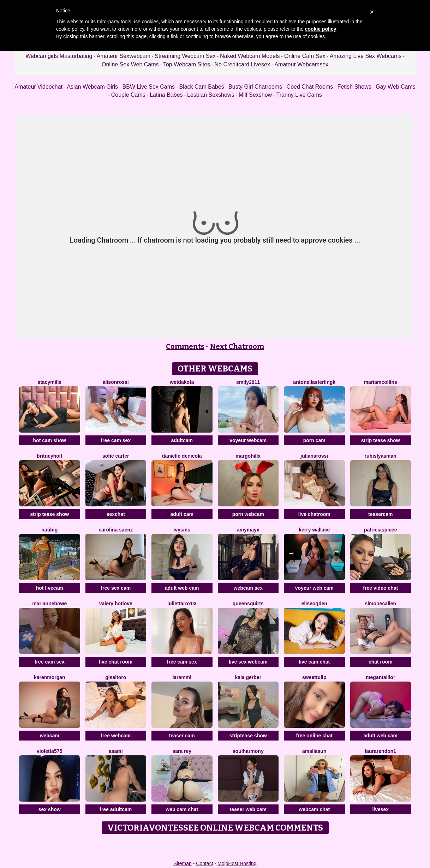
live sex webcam (248, 662)
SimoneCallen (380, 604)
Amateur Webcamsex (301, 64)
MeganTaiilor (380, 677)
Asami (116, 751)
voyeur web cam (314, 588)
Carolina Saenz (116, 530)
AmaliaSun (314, 751)
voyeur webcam (248, 440)
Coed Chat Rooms (310, 87)
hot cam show (50, 440)
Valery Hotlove (116, 604)
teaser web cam (248, 809)
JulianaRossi (314, 456)
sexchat (116, 514)
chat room (381, 662)
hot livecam (50, 588)
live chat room (116, 662)
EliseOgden (314, 604)
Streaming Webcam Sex (185, 56)
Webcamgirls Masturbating (59, 56)
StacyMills (49, 382)
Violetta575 (49, 751)
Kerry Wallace (314, 530)
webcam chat (314, 809)
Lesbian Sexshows (211, 95)
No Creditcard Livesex (242, 64)
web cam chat (182, 809)
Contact (204, 863)
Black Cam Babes (201, 87)
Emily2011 (248, 382)
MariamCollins (381, 382)
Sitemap (182, 863)
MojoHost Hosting (237, 863)
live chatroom (314, 514)
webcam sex (248, 588)
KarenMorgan (50, 677)
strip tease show (381, 440)
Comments (185, 346)
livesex (380, 809)
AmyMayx (248, 530)
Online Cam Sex (305, 56)
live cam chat (314, 662)
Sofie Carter (116, 456)
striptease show (248, 736)
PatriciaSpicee (380, 530)
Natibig (49, 530)
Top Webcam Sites (187, 64)
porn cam (314, 440)
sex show (50, 809)
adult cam (182, 514)
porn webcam (248, 514)
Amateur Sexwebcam (124, 56)
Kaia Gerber (248, 677)
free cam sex (116, 440)
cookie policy (321, 29)
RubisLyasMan (381, 456)
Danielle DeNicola (182, 456)
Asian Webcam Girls (92, 87)
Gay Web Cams (396, 87)
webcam (50, 736)
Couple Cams (128, 95)
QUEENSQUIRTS (248, 604)
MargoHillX (248, 456)
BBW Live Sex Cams (149, 87)
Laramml (182, 677)
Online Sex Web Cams (130, 64)
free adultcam (116, 809)
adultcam (182, 440)
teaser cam (182, 736)
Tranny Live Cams (299, 95)
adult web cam (182, 588)
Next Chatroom (237, 346)
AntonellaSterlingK (314, 382)
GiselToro (116, 677)
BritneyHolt (49, 456)
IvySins (182, 530)
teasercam (380, 514)
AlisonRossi (116, 382)
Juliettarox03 (182, 604)
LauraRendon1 (380, 751)
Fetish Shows (354, 87)
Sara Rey (182, 751)
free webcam (116, 736)
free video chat (380, 588)
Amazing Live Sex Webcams (366, 56)
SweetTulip (314, 677)
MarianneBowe (49, 604)
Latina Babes (166, 95)
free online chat (314, 736)
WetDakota (182, 382)
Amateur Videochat (38, 87)
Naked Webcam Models (250, 56)
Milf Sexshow (255, 95)
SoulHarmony (248, 751)
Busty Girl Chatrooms (255, 87)
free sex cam (116, 588)
